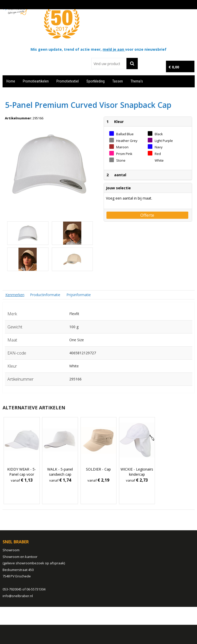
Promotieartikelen (36, 81)
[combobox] (109, 64)
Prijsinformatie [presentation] (79, 295)
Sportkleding (96, 81)
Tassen (118, 81)
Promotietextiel (68, 81)
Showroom (11, 550)
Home (11, 81)
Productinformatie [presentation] (45, 295)
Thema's (137, 81)
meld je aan (114, 49)
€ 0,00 (174, 67)
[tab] (15, 295)
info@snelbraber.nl (18, 596)
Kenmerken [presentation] (15, 295)
